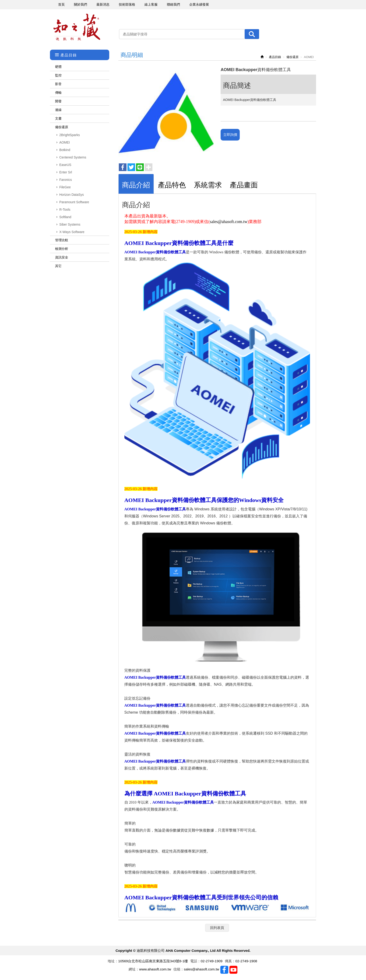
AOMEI (65, 142)
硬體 (58, 67)
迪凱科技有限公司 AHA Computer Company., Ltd (77, 27)
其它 (58, 266)
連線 (58, 110)
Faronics (66, 180)
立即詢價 (230, 135)
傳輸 (58, 93)
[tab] (136, 184)
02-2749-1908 (246, 961)
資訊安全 (62, 257)
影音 (58, 84)
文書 (58, 118)
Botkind (65, 150)
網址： (134, 969)
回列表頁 (217, 928)
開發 (58, 101)
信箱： (179, 969)
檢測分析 (62, 249)
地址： (113, 961)
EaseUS (65, 165)
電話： (195, 961)
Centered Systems (73, 157)
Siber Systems (70, 224)
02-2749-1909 (212, 961)
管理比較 (62, 240)
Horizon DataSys (72, 195)
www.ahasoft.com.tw (155, 969)
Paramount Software (74, 202)
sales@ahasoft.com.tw (229, 222)
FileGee (65, 187)
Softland (65, 217)
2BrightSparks (70, 135)
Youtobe (233, 970)
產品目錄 (275, 57)
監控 (58, 75)
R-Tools (65, 210)
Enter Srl (66, 172)
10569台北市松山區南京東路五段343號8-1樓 (153, 961)
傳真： (230, 961)
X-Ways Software (72, 232)
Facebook (224, 970)
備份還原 (62, 127)
